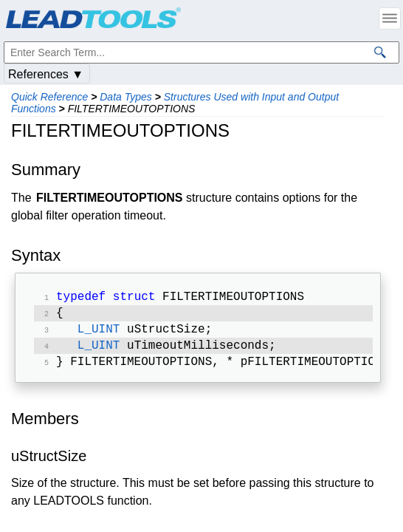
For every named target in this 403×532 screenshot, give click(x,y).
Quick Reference (49, 97)
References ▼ (46, 74)
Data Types (126, 97)
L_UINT (99, 334)
